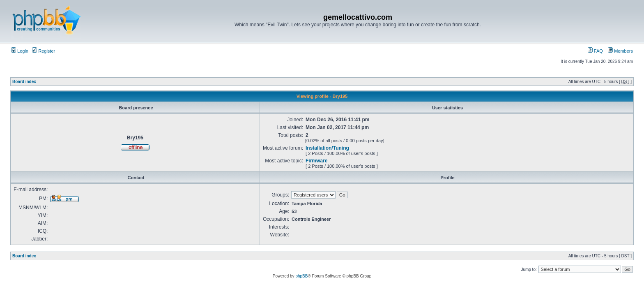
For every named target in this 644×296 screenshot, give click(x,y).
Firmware (316, 161)
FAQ (595, 51)
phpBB (301, 276)
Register (44, 51)
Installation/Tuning (327, 148)
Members (620, 51)
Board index (24, 82)
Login (20, 51)
